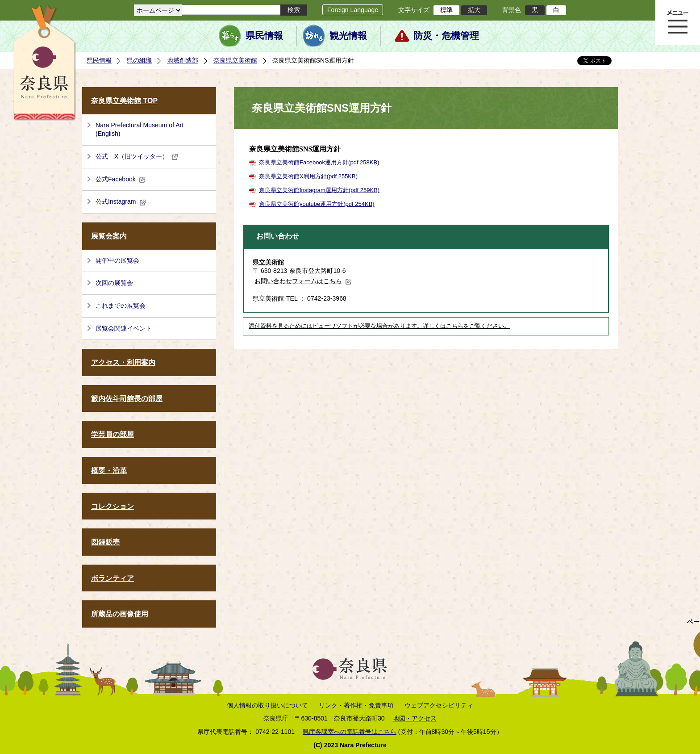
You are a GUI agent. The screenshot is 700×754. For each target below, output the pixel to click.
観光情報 (348, 36)
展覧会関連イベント (124, 328)
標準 (446, 10)
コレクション (112, 506)
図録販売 (105, 542)
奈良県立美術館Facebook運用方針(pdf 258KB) (319, 162)
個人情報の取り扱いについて (267, 705)
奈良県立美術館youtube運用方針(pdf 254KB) (317, 204)
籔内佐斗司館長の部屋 (127, 399)
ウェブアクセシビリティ (439, 705)
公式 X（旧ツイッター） (137, 156)
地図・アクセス (415, 718)
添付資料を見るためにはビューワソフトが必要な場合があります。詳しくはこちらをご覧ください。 (379, 326)
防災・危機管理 (446, 36)
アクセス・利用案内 (123, 362)
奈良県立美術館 (235, 60)
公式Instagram (121, 201)
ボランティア (112, 578)
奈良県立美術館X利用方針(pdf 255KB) (308, 176)
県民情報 (264, 36)
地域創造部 (183, 60)
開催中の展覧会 (117, 260)
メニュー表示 (678, 22)
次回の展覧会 (114, 283)
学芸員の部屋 (112, 434)
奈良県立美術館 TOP (124, 101)
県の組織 (139, 60)
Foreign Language (353, 10)
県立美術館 (268, 262)
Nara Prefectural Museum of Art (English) (140, 130)
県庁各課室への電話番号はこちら (350, 732)
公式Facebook (121, 179)
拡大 (474, 10)
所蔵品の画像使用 (120, 614)
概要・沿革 (109, 471)
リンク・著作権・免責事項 (356, 705)
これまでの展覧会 (121, 306)
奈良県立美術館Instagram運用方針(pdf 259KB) (319, 190)
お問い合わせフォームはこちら (303, 281)
